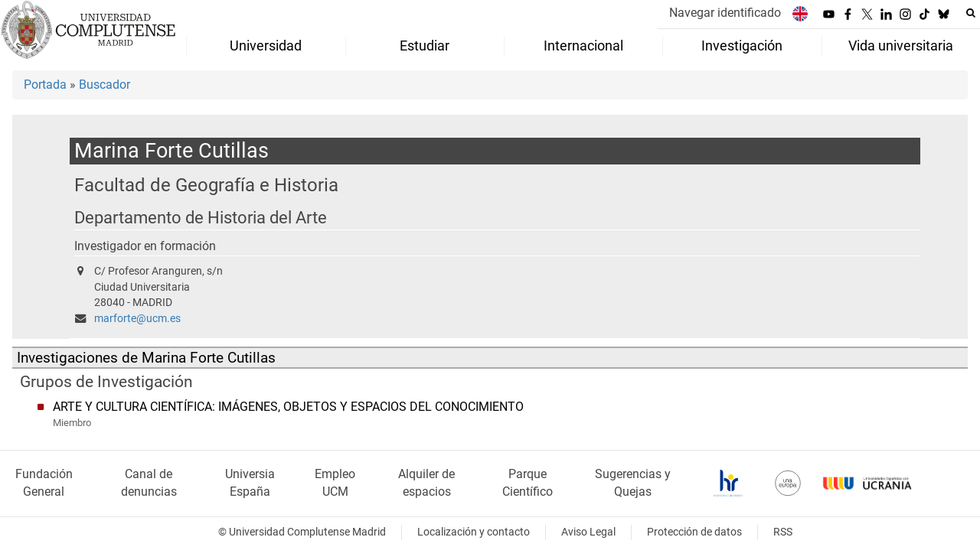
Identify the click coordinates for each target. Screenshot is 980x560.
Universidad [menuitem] (266, 46)
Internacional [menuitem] (583, 46)
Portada (45, 85)
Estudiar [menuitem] (425, 46)
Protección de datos (694, 532)
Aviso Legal (588, 532)
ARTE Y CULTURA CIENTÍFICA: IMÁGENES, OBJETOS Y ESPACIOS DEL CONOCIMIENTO (288, 407)
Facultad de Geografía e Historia (206, 185)
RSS (783, 532)
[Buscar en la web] (971, 13)
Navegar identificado (725, 13)
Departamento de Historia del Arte (201, 218)
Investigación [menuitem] (742, 46)
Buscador (105, 85)
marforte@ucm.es (137, 319)
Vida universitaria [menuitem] (901, 46)
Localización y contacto (474, 532)
